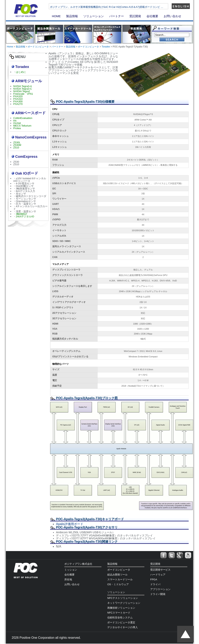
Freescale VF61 (23, 94)
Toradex (106, 47)
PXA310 (18, 99)
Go (172, 40)
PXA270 (18, 104)
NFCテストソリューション (123, 598)
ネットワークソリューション (124, 603)
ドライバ (155, 584)
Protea (17, 128)
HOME (56, 16)
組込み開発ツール (117, 575)
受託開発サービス (160, 570)
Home (10, 47)
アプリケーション (160, 589)
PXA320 (18, 96)
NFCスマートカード (119, 613)
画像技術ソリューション (121, 608)
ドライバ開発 (158, 594)
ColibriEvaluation (23, 118)
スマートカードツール (120, 579)
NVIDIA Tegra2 (22, 91)
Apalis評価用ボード (70, 524)
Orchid (17, 123)
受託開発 (135, 16)
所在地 (68, 579)
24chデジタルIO (25, 216)
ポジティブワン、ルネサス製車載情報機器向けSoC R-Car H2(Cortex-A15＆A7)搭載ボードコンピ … (117, 7)
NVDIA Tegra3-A (23, 86)
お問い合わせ (172, 16)
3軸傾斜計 (22, 214)
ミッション (71, 570)
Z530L (17, 142)
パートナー (117, 16)
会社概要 (152, 16)
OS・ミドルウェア (118, 584)
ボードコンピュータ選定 (121, 622)
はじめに (21, 72)
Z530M (17, 145)
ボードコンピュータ (38, 47)
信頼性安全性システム (120, 618)
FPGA (154, 579)
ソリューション (94, 16)
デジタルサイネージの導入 (123, 627)
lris (15, 121)
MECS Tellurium (22, 126)
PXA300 (18, 101)
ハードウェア (158, 575)
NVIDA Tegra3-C (23, 89)
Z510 (16, 148)
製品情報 (72, 16)
